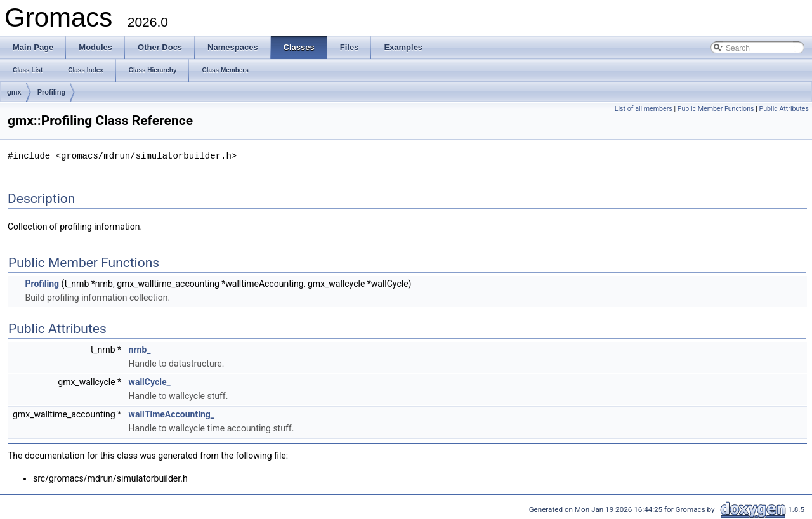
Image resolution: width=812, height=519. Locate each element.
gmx (14, 92)
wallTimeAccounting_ (172, 414)
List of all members (644, 109)
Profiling (52, 92)
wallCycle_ (150, 381)
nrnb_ (140, 349)
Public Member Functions (716, 109)
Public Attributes (784, 109)
